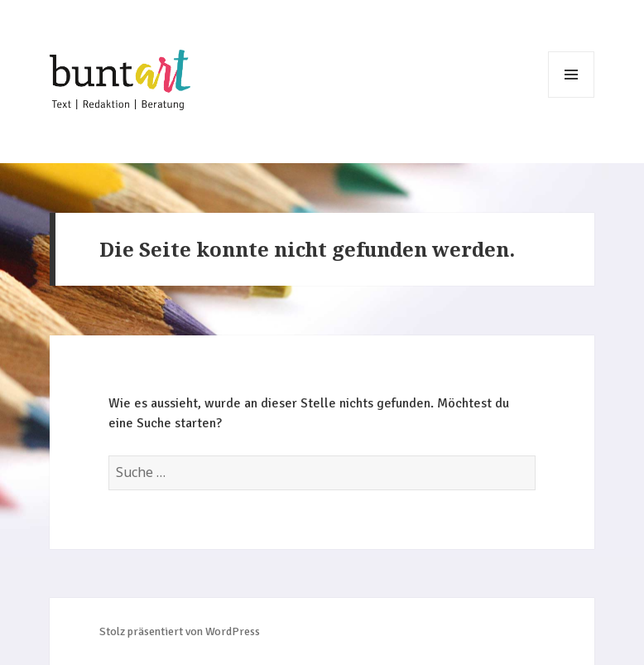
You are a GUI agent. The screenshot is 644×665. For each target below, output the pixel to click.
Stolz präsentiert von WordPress (180, 631)
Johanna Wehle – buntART (120, 82)
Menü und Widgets (571, 75)
